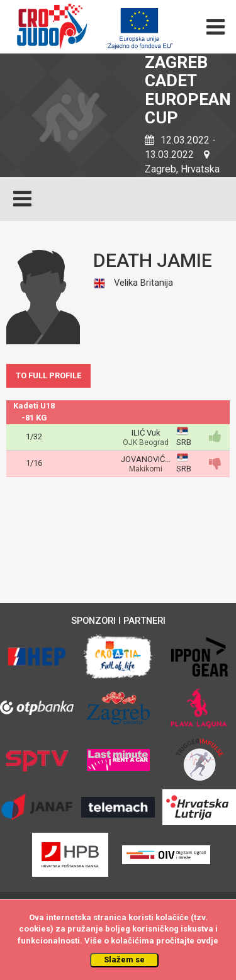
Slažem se (124, 960)
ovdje (207, 941)
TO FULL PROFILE (48, 375)
